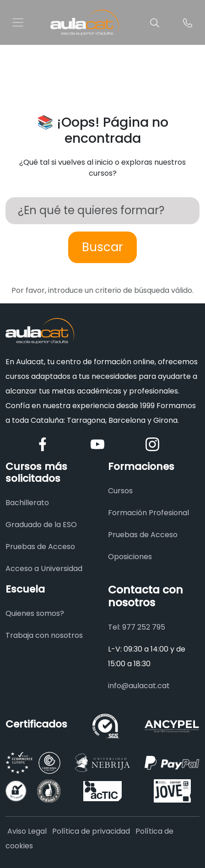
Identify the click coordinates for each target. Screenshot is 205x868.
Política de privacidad (91, 831)
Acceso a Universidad (44, 569)
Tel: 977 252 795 (137, 627)
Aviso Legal (27, 831)
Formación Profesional (148, 513)
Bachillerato (27, 503)
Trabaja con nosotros (44, 635)
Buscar (102, 247)
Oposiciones (130, 557)
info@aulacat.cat (139, 686)
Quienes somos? (35, 613)
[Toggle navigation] (18, 22)
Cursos (120, 491)
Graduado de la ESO (41, 525)
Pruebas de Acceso (40, 547)
